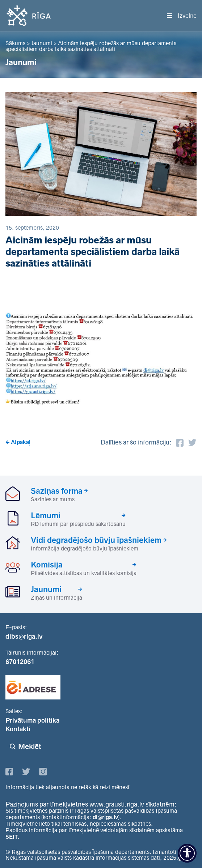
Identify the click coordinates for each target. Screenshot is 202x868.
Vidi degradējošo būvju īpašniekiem (96, 540)
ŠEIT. (12, 837)
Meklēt (30, 746)
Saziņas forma (57, 491)
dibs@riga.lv (24, 637)
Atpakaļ (21, 442)
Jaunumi (46, 589)
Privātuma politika (32, 720)
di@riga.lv (105, 817)
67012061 (20, 662)
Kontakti (18, 729)
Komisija (47, 565)
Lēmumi (46, 515)
